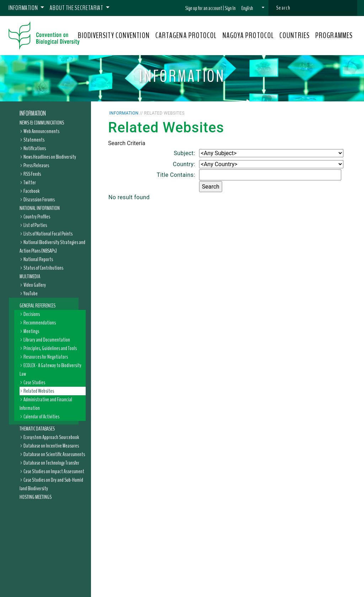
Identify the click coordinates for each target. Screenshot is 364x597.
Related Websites (39, 391)
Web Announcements (41, 131)
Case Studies (34, 382)
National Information (40, 208)
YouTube (31, 294)
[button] (253, 8)
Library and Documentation (47, 340)
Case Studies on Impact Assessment (54, 471)
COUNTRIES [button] (295, 36)
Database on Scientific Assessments (54, 454)
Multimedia (30, 276)
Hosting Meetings (36, 497)
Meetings (31, 331)
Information (33, 113)
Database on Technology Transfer (51, 463)
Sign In (230, 8)
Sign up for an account (204, 8)
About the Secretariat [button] (77, 8)
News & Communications (42, 123)
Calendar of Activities (41, 417)
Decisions (32, 314)
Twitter (30, 183)
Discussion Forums (39, 200)
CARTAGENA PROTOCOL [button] (186, 36)
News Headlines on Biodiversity (50, 157)
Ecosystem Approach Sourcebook (51, 437)
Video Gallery (35, 285)
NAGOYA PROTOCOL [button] (248, 36)
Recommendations (40, 323)
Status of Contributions (43, 268)
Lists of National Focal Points (48, 234)
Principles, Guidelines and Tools (50, 348)
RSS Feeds (32, 174)
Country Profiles (37, 217)
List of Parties (35, 225)
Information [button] (24, 8)
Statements (34, 140)
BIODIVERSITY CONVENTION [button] (114, 36)
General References (38, 306)
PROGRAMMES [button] (334, 36)
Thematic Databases (37, 429)
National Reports (38, 259)
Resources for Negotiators (46, 357)
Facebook (31, 191)
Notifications (35, 148)
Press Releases (36, 165)
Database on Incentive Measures (51, 446)
